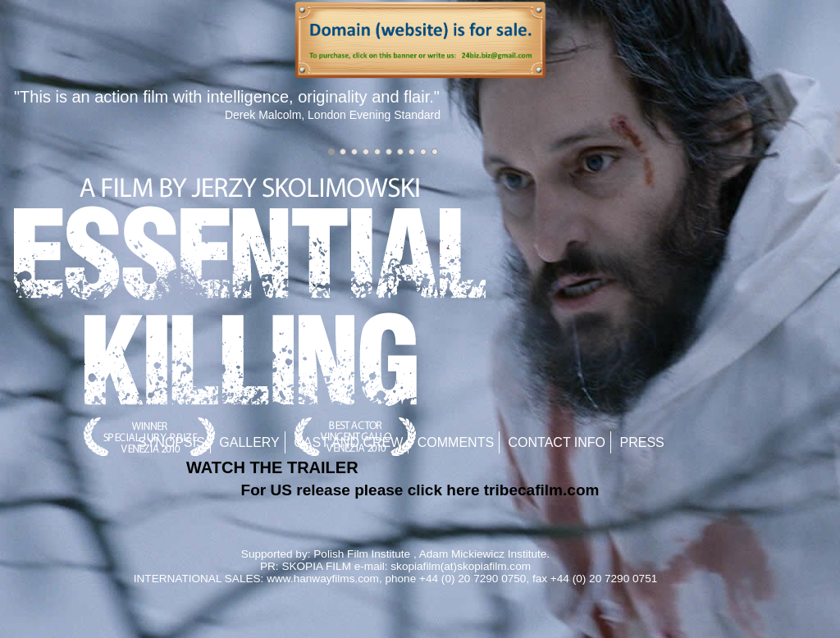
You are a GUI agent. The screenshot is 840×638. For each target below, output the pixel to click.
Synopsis (171, 442)
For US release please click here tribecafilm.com (420, 490)
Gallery (249, 442)
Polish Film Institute (362, 554)
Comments (456, 442)
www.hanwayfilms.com (323, 579)
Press (642, 442)
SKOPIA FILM (316, 566)
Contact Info (557, 442)
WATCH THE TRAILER (272, 467)
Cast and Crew (348, 442)
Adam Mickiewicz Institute (483, 554)
